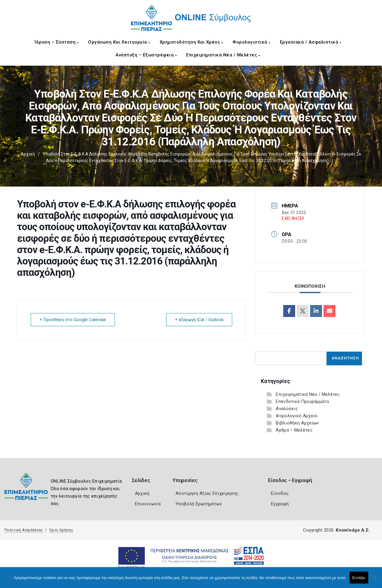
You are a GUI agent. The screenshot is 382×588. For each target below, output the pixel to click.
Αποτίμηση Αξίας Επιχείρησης (207, 493)
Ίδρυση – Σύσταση (56, 42)
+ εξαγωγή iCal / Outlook (199, 320)
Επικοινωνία (148, 504)
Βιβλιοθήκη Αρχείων (297, 423)
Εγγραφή (280, 504)
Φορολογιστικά (251, 42)
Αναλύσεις (287, 409)
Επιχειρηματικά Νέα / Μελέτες (223, 55)
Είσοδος (280, 493)
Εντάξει (359, 578)
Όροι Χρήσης (61, 530)
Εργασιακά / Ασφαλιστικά (311, 42)
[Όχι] (375, 581)
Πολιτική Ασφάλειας (24, 530)
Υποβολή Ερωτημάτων (199, 504)
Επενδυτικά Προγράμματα (302, 401)
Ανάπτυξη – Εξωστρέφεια (146, 55)
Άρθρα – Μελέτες (294, 430)
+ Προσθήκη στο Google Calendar (73, 320)
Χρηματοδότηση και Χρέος (191, 42)
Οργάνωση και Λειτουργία (119, 42)
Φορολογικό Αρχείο (297, 416)
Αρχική (28, 154)
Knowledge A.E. (353, 530)
